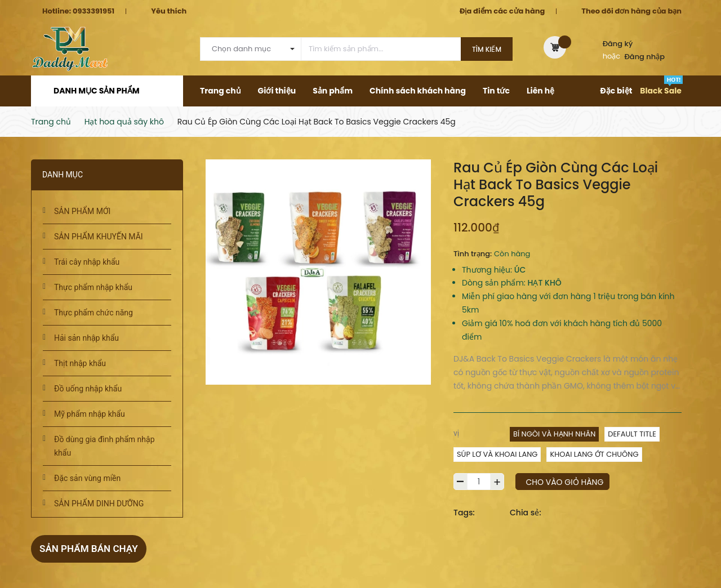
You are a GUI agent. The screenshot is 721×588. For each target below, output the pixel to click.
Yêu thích (169, 11)
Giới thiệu (277, 91)
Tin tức (496, 91)
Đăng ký (618, 44)
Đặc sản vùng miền (87, 478)
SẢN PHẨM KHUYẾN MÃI (99, 237)
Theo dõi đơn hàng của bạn (631, 11)
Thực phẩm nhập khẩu (93, 287)
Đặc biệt (616, 91)
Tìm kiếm (487, 49)
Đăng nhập (645, 57)
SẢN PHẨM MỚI (82, 211)
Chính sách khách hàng (418, 91)
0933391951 (94, 11)
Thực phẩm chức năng (94, 313)
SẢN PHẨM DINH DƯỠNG (99, 504)
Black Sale (661, 91)
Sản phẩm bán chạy (91, 548)
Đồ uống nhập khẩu (88, 389)
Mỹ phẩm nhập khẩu (90, 414)
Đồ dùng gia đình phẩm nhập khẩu (104, 446)
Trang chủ (221, 91)
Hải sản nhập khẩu (86, 338)
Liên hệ (540, 91)
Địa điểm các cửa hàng (502, 11)
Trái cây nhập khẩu (87, 262)
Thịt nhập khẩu (80, 363)
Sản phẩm (333, 91)
